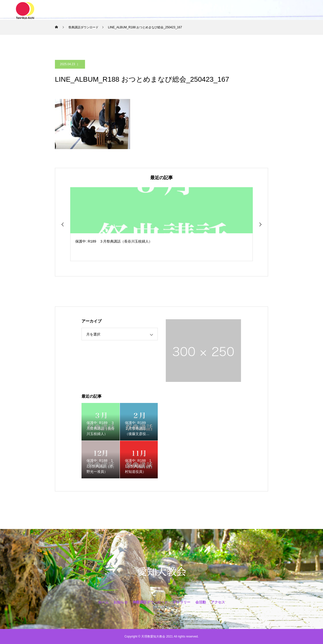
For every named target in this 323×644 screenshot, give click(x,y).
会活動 (208, 10)
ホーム (91, 10)
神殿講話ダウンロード (148, 10)
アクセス (230, 10)
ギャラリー (184, 10)
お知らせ (113, 10)
